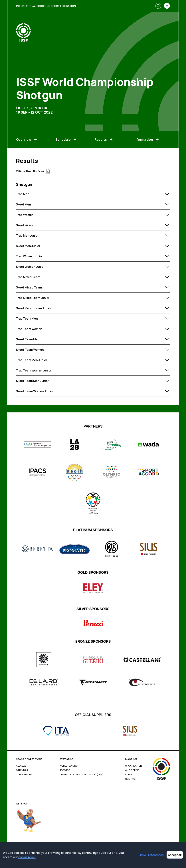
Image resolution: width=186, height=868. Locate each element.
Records (65, 770)
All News (21, 766)
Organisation (134, 766)
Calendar (22, 770)
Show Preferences (151, 855)
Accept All (175, 855)
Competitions (24, 775)
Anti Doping (132, 770)
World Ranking (69, 766)
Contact (131, 779)
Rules (129, 775)
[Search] (158, 6)
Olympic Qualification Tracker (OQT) (81, 775)
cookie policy (27, 857)
